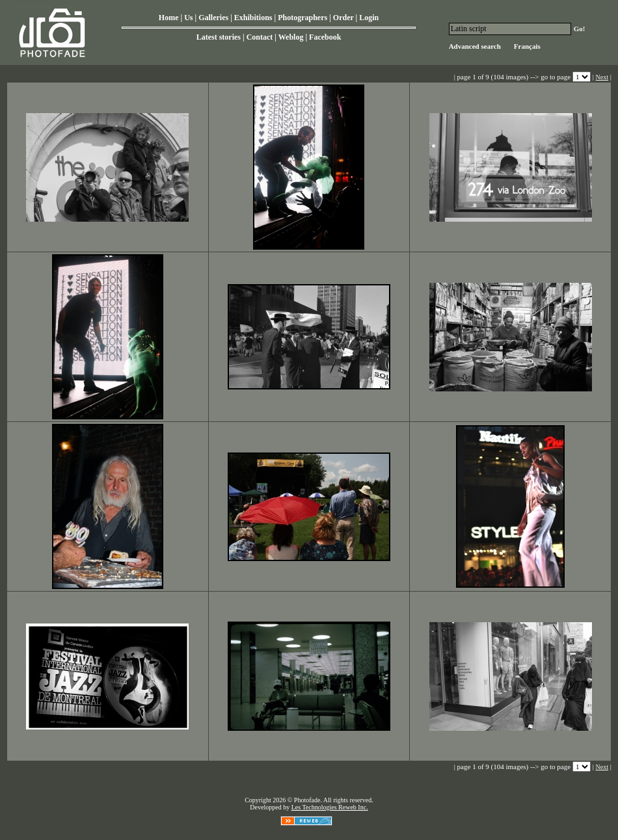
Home (169, 18)
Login (369, 18)
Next (602, 77)
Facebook (325, 37)
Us (188, 18)
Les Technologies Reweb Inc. (330, 807)
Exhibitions (253, 18)
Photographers (302, 18)
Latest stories (219, 37)
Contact (260, 37)
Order (343, 18)
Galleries (213, 18)
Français (527, 46)
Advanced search (475, 46)
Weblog (291, 37)
